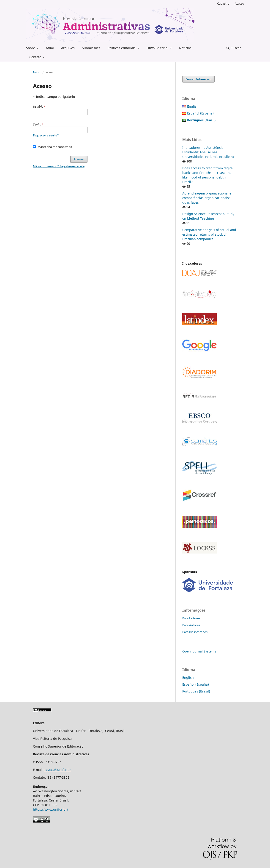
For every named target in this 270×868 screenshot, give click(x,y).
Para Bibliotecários (195, 632)
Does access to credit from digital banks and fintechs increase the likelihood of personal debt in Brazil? (208, 175)
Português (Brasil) (196, 691)
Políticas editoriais (122, 48)
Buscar (234, 48)
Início (37, 72)
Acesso (239, 3)
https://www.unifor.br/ (51, 809)
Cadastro (223, 3)
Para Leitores (191, 618)
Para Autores (191, 625)
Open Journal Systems (199, 651)
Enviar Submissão (198, 79)
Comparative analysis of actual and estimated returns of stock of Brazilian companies (209, 234)
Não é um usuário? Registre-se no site (59, 166)
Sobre (31, 48)
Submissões (91, 48)
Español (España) (200, 113)
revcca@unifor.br (58, 770)
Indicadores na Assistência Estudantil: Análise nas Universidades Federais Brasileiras (209, 152)
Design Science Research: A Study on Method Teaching (208, 216)
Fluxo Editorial (158, 48)
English (193, 106)
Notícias (185, 48)
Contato (36, 57)
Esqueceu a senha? (46, 135)
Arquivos (68, 48)
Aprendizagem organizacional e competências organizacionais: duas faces (207, 198)
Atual (50, 48)
